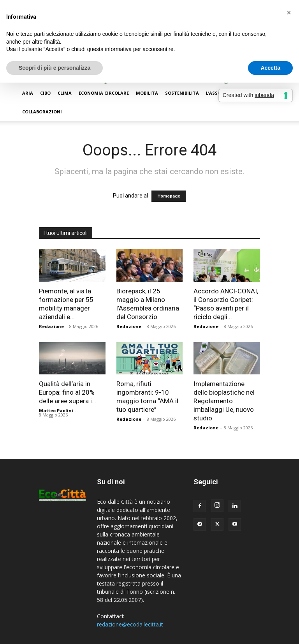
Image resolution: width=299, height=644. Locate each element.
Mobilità (147, 93)
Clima (65, 93)
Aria (28, 93)
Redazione (51, 326)
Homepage (169, 196)
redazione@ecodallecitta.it (130, 624)
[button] (289, 12)
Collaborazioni (42, 112)
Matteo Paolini (56, 410)
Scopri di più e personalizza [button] (55, 68)
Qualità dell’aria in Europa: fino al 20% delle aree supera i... (68, 392)
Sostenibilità (182, 93)
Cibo (45, 93)
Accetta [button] (270, 68)
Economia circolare (104, 93)
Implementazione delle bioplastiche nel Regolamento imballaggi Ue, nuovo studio (224, 401)
